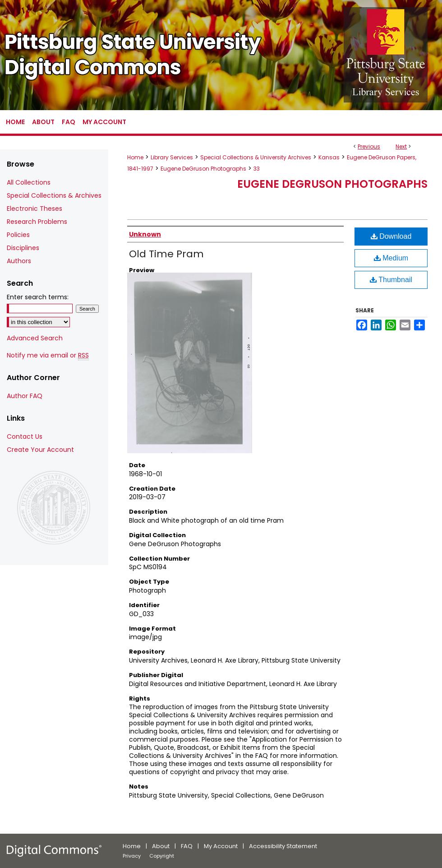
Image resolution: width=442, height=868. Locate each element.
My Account (221, 846)
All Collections (29, 182)
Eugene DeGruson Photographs (203, 169)
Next (401, 146)
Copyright (162, 856)
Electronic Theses (35, 209)
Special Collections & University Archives (256, 157)
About (161, 846)
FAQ (187, 846)
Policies (18, 235)
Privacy (132, 856)
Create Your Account (40, 450)
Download (391, 236)
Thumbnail (391, 280)
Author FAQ (25, 396)
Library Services (172, 157)
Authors (19, 261)
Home (135, 157)
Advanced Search (35, 338)
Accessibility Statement (283, 846)
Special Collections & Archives (54, 195)
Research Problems (37, 222)
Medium (391, 258)
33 (257, 169)
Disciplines (23, 248)
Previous (369, 146)
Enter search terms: (38, 297)
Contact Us (25, 436)
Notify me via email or (48, 355)
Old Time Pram (166, 254)
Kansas (329, 157)
